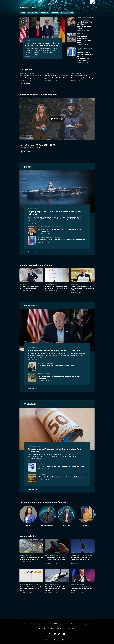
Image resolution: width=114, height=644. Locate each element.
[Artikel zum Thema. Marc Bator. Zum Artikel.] (67, 516)
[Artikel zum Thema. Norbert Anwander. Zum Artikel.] (47, 516)
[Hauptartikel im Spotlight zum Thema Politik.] (28, 167)
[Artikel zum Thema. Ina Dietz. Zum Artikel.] (86, 516)
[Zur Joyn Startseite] (92, 2)
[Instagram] (59, 634)
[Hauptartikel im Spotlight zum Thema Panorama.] (30, 305)
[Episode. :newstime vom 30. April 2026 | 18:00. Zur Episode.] (57, 123)
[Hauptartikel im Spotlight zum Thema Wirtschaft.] (31, 404)
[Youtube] (64, 634)
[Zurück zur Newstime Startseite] (27, 7)
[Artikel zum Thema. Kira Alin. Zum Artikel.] (28, 516)
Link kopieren (26, 151)
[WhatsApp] (50, 634)
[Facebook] (55, 634)
